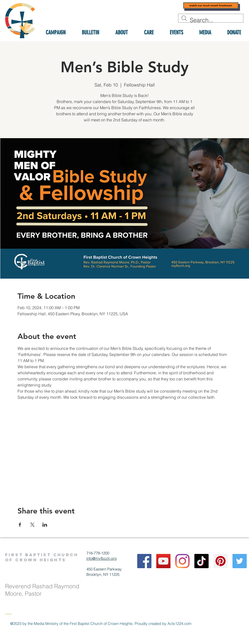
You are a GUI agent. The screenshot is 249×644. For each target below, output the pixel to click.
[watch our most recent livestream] (211, 5)
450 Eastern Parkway (104, 569)
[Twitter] (240, 561)
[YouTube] (163, 561)
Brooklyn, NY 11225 (103, 574)
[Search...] (211, 20)
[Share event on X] (32, 525)
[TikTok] (201, 561)
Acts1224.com (180, 624)
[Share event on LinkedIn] (45, 525)
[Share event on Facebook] (20, 525)
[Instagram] (182, 561)
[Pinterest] (221, 561)
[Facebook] (144, 561)
